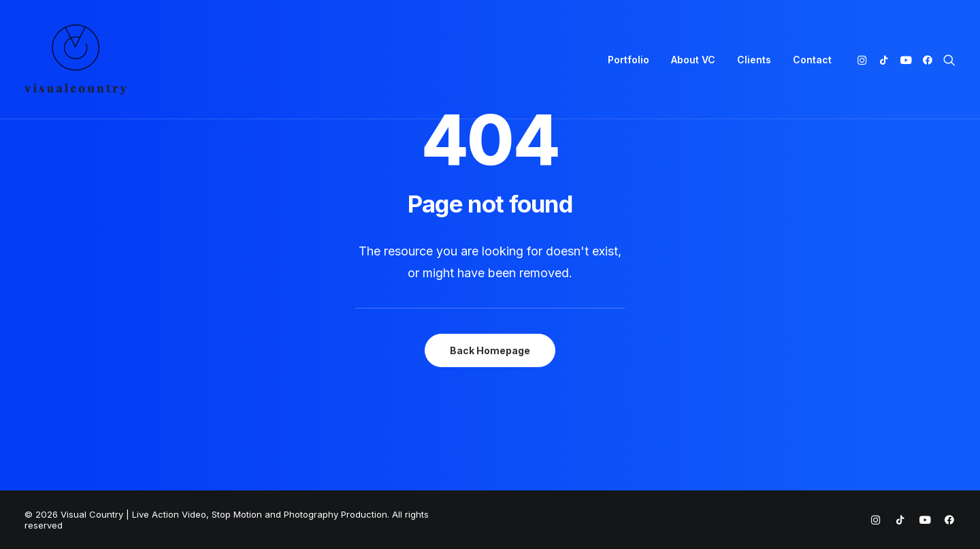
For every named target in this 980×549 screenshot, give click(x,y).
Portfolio (628, 60)
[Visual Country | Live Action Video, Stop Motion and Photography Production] (76, 60)
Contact (812, 60)
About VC (693, 60)
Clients (754, 60)
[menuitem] (628, 60)
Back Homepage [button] (490, 350)
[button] (865, 60)
